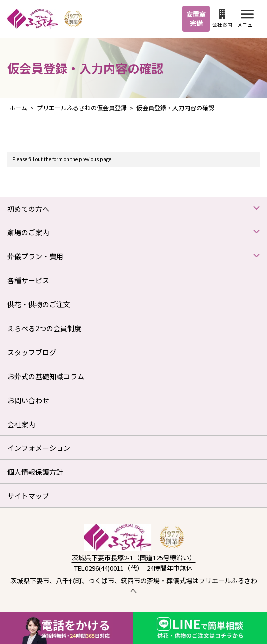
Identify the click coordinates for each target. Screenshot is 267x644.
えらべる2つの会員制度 (44, 328)
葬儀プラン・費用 (35, 256)
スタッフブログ (32, 352)
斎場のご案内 (28, 232)
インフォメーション (39, 448)
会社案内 (222, 19)
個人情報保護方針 (35, 472)
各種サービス (28, 280)
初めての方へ (28, 209)
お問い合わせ (28, 400)
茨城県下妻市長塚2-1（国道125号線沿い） (134, 557)
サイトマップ (28, 496)
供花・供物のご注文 (39, 304)
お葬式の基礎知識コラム (46, 376)
